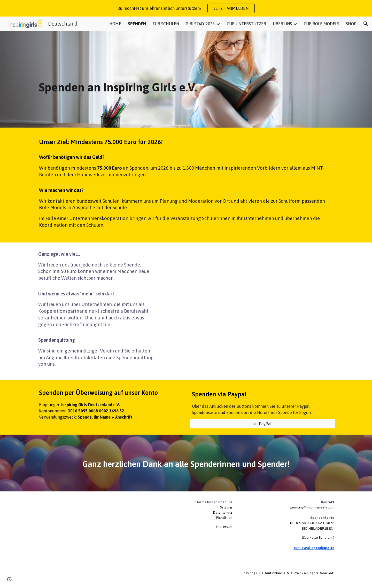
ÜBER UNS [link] (282, 24)
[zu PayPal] (262, 424)
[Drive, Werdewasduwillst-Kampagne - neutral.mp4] (250, 297)
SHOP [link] (351, 24)
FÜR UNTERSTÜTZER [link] (247, 24)
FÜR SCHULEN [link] (166, 24)
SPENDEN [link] (137, 24)
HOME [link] (115, 24)
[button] (366, 24)
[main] (186, 79)
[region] (186, 8)
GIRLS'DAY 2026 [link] (200, 24)
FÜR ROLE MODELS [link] (322, 24)
